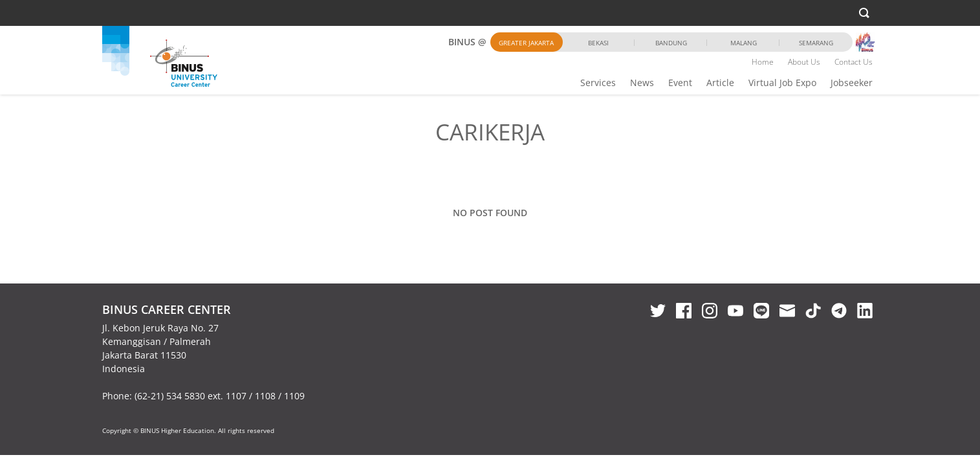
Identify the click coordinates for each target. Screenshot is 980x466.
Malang (744, 43)
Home (763, 62)
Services (598, 83)
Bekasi (598, 43)
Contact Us (854, 62)
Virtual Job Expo (782, 83)
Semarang (816, 43)
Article (720, 83)
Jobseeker (852, 83)
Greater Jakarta (526, 43)
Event (680, 83)
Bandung (671, 43)
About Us (804, 62)
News (642, 83)
